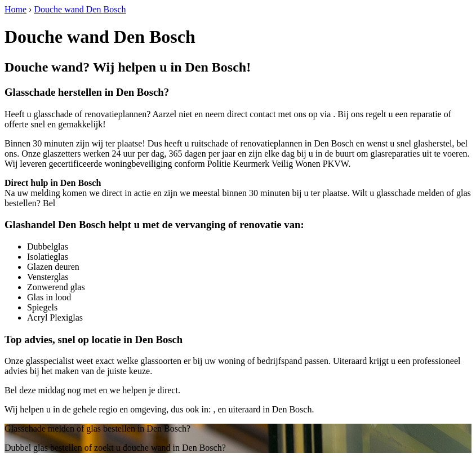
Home (15, 9)
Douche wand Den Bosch (80, 9)
